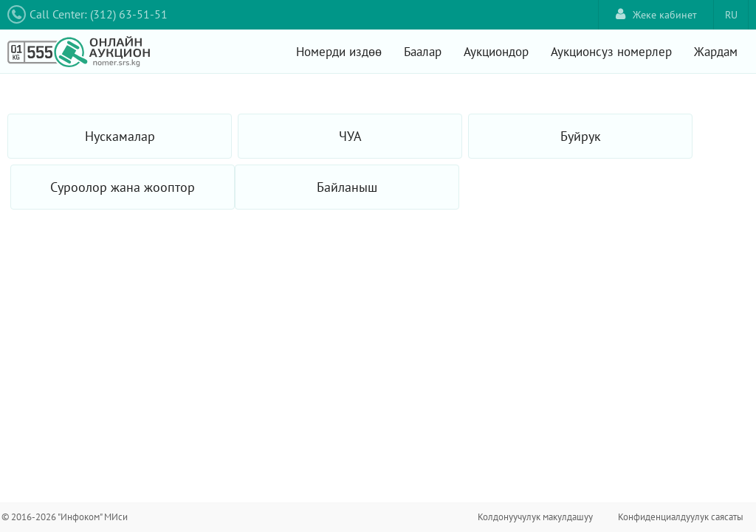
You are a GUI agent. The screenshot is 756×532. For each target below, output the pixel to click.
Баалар (423, 52)
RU (731, 15)
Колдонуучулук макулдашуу (535, 517)
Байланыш (347, 187)
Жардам (716, 52)
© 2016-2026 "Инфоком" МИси (65, 517)
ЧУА (350, 136)
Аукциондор (496, 52)
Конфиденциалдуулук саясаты (681, 517)
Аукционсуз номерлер (611, 52)
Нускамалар (120, 136)
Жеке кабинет (656, 14)
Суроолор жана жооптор (123, 187)
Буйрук (581, 136)
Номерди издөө (339, 52)
